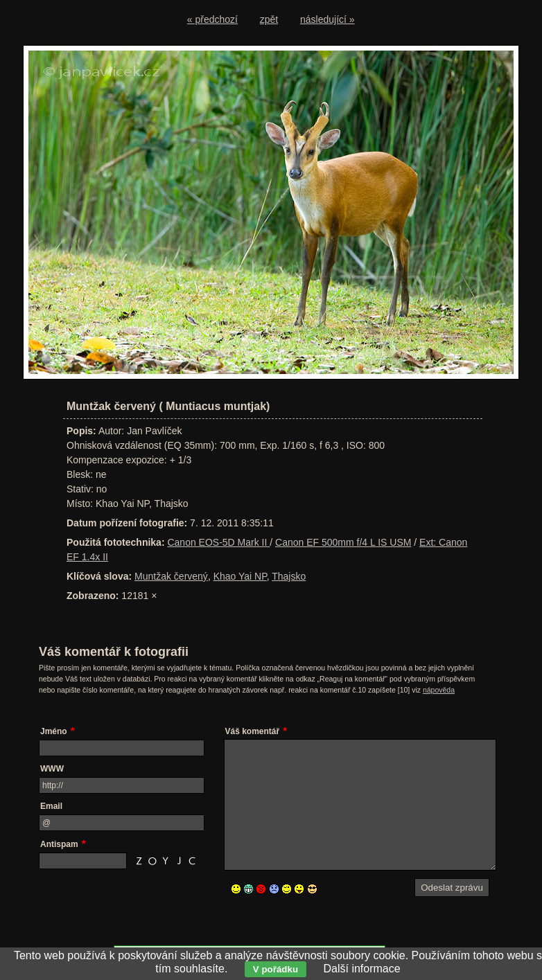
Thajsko (289, 576)
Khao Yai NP (240, 576)
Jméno (54, 731)
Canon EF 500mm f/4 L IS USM (343, 542)
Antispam (59, 844)
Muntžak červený (171, 576)
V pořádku (276, 969)
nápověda (439, 690)
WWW (52, 769)
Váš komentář (253, 731)
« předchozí (212, 19)
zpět (269, 19)
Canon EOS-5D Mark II (218, 542)
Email (51, 806)
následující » (327, 19)
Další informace (361, 969)
